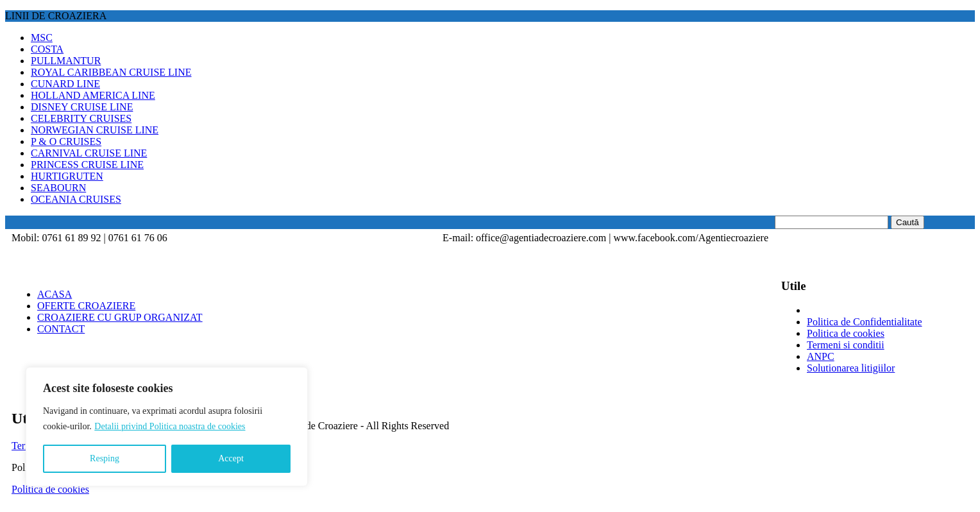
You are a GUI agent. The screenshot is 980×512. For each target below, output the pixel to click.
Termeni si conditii (846, 345)
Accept (231, 458)
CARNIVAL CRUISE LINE (89, 153)
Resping (105, 458)
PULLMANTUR (66, 61)
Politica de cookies (846, 333)
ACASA (55, 294)
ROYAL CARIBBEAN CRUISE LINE (111, 72)
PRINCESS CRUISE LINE (87, 165)
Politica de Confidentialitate (865, 322)
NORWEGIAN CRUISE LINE (95, 130)
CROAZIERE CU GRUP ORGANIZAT (120, 317)
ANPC (821, 356)
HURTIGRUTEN (67, 176)
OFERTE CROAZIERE (86, 306)
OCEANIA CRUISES (76, 199)
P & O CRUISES (66, 141)
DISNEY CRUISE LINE (82, 107)
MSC (42, 38)
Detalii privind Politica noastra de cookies (170, 426)
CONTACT (61, 329)
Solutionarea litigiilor (851, 368)
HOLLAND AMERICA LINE (93, 95)
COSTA (47, 49)
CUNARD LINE (65, 84)
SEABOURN (58, 188)
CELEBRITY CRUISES (81, 118)
